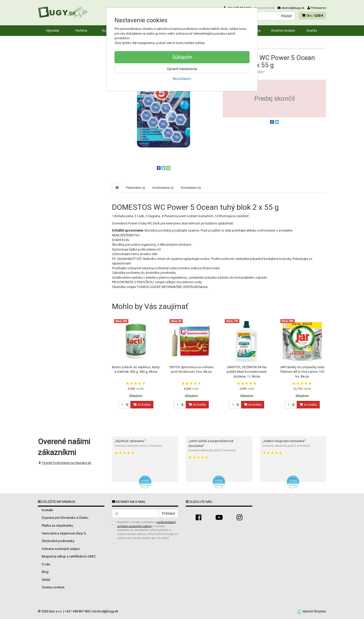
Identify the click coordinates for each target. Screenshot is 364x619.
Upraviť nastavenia (182, 69)
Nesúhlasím (182, 79)
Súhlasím (182, 57)
